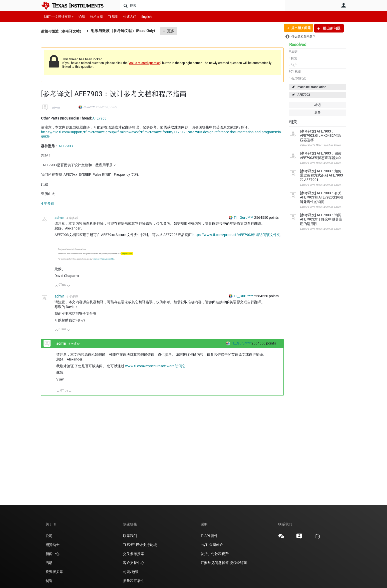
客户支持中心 (134, 563)
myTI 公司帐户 (212, 545)
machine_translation (312, 87)
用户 (344, 5)
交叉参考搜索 (134, 554)
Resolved (298, 44)
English (146, 17)
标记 (317, 105)
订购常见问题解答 (215, 563)
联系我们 (130, 536)
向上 (57, 286)
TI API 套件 (209, 536)
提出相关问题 (299, 28)
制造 (49, 581)
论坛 (82, 17)
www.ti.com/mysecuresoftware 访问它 (155, 366)
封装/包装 (131, 572)
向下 (68, 286)
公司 (49, 536)
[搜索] (203, 5)
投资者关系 (54, 572)
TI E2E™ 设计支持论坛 (140, 545)
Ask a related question (145, 63)
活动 (49, 563)
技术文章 (97, 17)
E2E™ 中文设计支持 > (59, 17)
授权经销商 (238, 563)
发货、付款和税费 (215, 554)
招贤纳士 (53, 545)
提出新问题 (331, 28)
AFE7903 (304, 95)
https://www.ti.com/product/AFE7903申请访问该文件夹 (236, 235)
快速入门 (130, 17)
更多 (174, 31)
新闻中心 (53, 554)
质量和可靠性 (134, 581)
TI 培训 (113, 17)
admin (56, 107)
